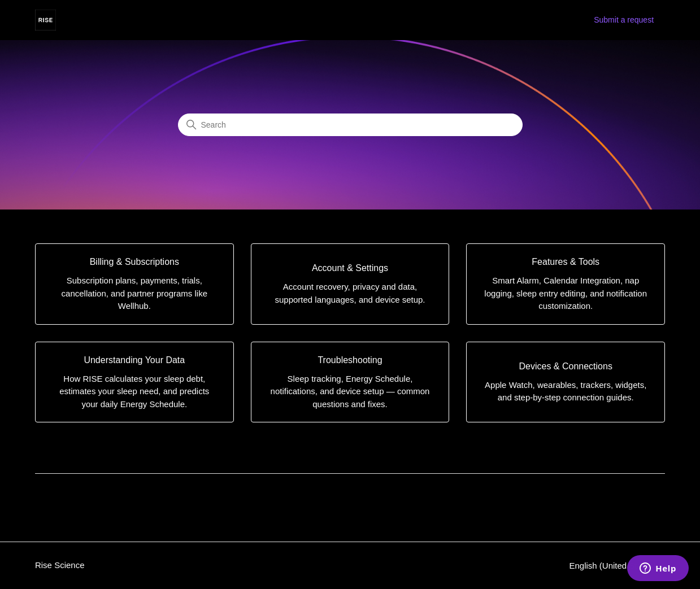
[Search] (350, 125)
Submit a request (624, 20)
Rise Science (60, 565)
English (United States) (617, 566)
